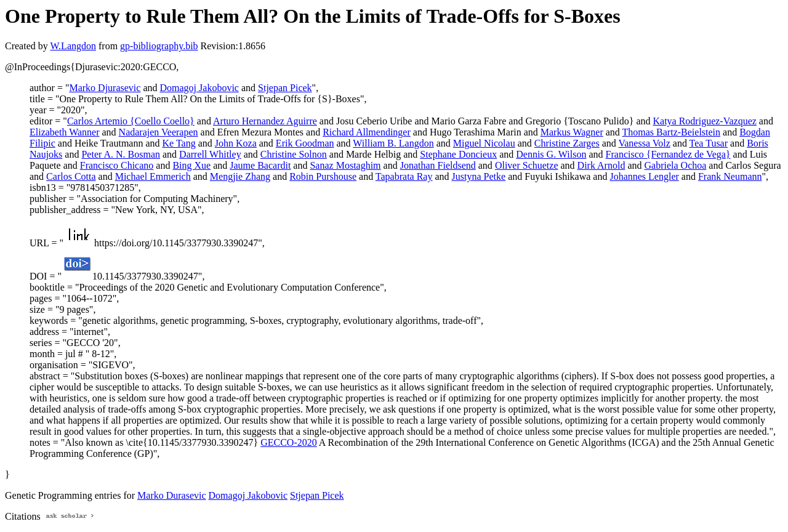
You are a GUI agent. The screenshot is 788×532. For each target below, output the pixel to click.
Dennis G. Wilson (551, 154)
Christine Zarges (567, 143)
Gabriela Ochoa (676, 165)
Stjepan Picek (285, 88)
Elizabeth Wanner (64, 132)
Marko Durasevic (172, 495)
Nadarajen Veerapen (159, 132)
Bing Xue (191, 165)
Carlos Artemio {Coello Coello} (131, 121)
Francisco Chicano (117, 165)
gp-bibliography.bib (159, 46)
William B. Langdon (393, 143)
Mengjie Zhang (240, 176)
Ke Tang (179, 143)
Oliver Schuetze (527, 165)
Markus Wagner (572, 132)
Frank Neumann (730, 176)
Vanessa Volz (644, 143)
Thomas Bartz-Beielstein (672, 132)
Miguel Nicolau (484, 143)
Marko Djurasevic (105, 88)
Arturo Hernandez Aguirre (265, 121)
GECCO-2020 (289, 442)
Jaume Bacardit (260, 165)
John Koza (236, 143)
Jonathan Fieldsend (438, 165)
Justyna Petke (479, 176)
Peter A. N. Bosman (121, 154)
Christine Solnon (294, 154)
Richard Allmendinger (367, 132)
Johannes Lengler (644, 176)
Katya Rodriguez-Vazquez (704, 121)
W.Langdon (73, 46)
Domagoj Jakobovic (199, 88)
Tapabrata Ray (404, 176)
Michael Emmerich (153, 176)
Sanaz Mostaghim (345, 165)
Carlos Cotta (71, 176)
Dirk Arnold (601, 165)
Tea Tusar (709, 143)
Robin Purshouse (323, 176)
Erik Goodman (305, 143)
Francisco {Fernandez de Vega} (668, 154)
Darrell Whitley (210, 154)
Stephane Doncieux (458, 154)
